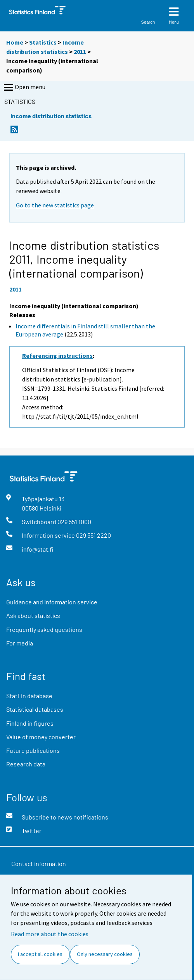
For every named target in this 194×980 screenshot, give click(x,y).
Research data (26, 764)
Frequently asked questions (44, 629)
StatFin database (29, 696)
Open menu (24, 88)
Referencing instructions (57, 355)
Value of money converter (41, 737)
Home (15, 42)
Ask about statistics (33, 615)
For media (20, 643)
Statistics (43, 42)
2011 (80, 52)
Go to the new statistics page (55, 205)
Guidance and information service (52, 602)
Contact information (39, 864)
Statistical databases (35, 709)
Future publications (33, 750)
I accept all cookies (40, 954)
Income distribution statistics (51, 116)
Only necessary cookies (105, 954)
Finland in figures (30, 723)
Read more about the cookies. (50, 934)
